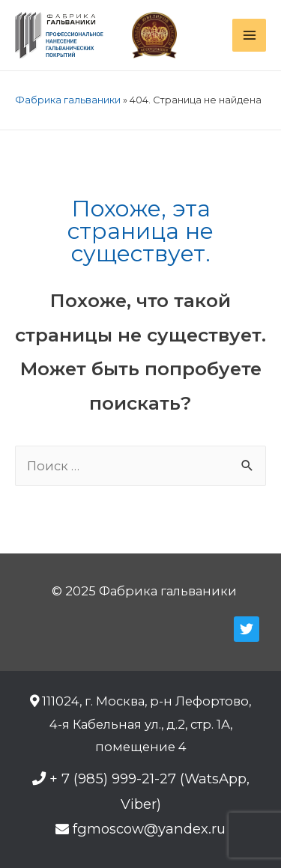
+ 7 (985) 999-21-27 (113, 779)
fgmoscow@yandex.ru (149, 829)
